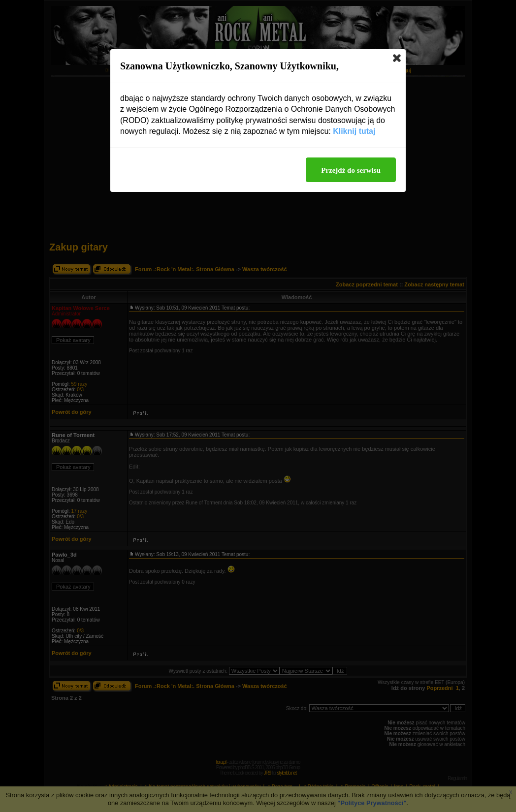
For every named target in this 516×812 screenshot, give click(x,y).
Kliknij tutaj (354, 131)
